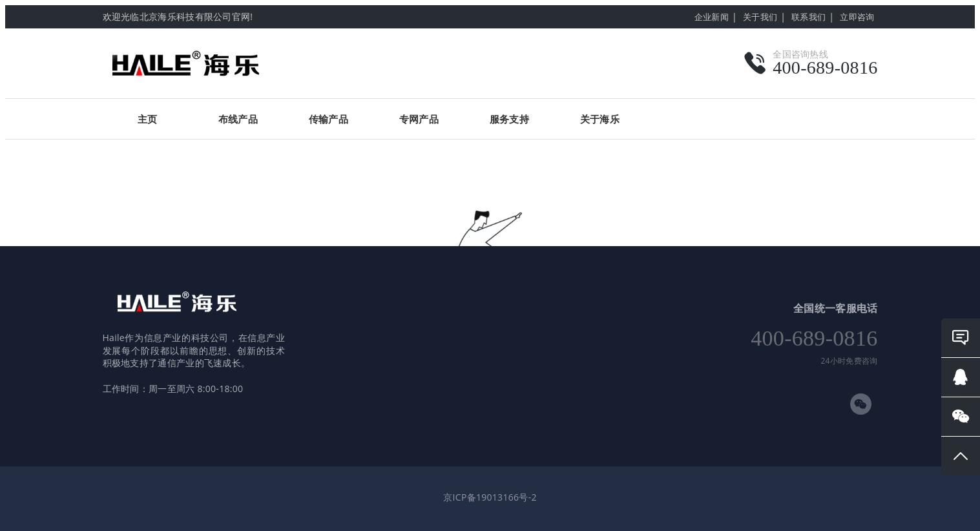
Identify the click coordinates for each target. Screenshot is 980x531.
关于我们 (760, 17)
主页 (148, 119)
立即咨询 (857, 17)
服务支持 (509, 119)
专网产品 (419, 119)
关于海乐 (600, 119)
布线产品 (238, 119)
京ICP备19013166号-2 (490, 497)
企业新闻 (712, 17)
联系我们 (808, 17)
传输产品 (328, 119)
